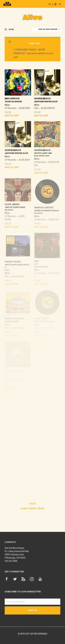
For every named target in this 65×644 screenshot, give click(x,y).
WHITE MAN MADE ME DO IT (17, 266)
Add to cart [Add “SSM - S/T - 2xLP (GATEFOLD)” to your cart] (41, 284)
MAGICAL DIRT (12, 322)
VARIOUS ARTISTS (44, 208)
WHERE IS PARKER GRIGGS (46, 211)
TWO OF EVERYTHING (15, 207)
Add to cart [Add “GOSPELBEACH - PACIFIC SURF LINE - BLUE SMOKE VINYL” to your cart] (41, 173)
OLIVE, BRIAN (12, 205)
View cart (34, 44)
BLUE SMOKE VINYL (42, 156)
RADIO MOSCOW (14, 319)
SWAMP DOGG (13, 262)
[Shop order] (47, 29)
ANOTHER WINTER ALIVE (46, 102)
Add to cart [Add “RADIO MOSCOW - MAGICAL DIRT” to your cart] (12, 336)
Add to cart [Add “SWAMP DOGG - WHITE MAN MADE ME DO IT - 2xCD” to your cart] (12, 284)
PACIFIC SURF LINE (43, 153)
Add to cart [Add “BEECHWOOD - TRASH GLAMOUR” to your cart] (12, 116)
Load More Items (33, 509)
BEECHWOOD (12, 99)
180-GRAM (9, 210)
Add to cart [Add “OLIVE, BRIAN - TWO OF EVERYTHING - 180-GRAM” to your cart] (12, 227)
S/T (36, 264)
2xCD (7, 270)
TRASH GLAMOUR (13, 102)
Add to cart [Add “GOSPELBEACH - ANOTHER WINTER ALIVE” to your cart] (41, 116)
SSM (36, 261)
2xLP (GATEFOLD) (41, 267)
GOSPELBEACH (42, 99)
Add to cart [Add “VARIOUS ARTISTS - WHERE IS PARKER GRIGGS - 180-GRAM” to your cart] (41, 227)
